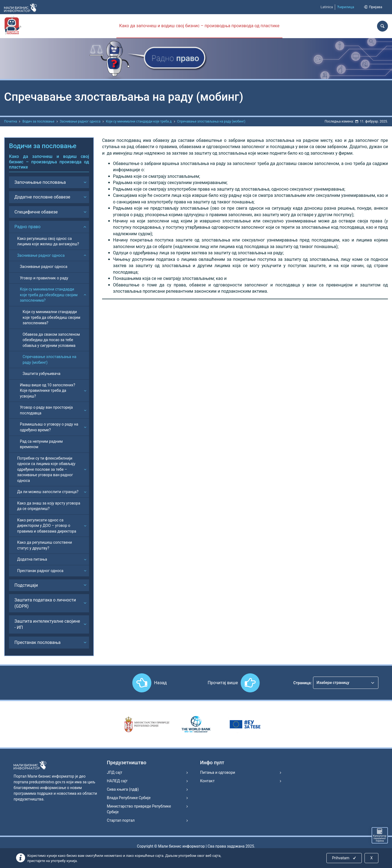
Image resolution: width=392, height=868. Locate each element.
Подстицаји (26, 585)
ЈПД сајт (115, 772)
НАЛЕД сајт (117, 781)
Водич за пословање (38, 121)
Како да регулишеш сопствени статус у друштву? (45, 545)
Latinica (327, 7)
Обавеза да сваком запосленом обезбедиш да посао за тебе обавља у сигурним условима (51, 340)
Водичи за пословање (43, 146)
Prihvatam (344, 858)
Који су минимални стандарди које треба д (139, 121)
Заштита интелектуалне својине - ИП (47, 624)
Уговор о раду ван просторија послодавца (46, 410)
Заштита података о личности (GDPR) (45, 603)
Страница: (303, 683)
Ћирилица (346, 7)
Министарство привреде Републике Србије (139, 809)
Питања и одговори (218, 772)
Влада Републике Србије (129, 798)
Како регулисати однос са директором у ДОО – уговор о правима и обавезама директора (47, 526)
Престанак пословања (38, 642)
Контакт (207, 781)
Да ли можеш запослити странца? (48, 492)
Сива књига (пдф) (123, 789)
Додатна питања (32, 559)
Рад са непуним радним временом (41, 444)
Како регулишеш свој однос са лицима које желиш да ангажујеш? (48, 241)
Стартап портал (121, 820)
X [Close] (371, 858)
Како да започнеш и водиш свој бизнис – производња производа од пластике (199, 26)
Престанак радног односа (40, 571)
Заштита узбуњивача (42, 374)
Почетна (10, 121)
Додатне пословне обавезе (42, 197)
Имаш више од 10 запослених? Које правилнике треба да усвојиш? (48, 391)
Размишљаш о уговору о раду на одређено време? (49, 427)
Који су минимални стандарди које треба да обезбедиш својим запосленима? (49, 295)
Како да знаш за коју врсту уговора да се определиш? (49, 506)
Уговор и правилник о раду (44, 278)
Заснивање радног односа (80, 121)
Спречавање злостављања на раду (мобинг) (211, 121)
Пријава (373, 7)
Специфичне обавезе (36, 212)
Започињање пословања (40, 182)
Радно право (27, 227)
